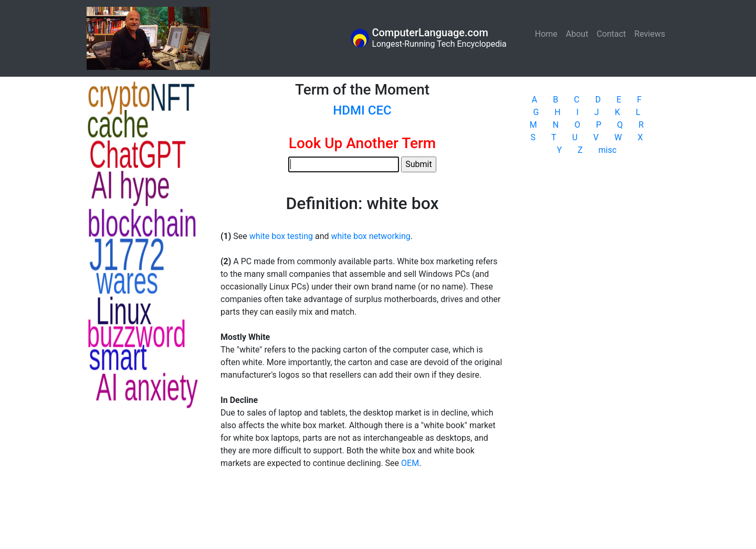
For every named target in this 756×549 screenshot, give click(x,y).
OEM (410, 463)
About (577, 34)
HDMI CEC (362, 110)
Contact (611, 34)
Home (548, 33)
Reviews (650, 34)
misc (608, 150)
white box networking (370, 236)
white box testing (281, 236)
